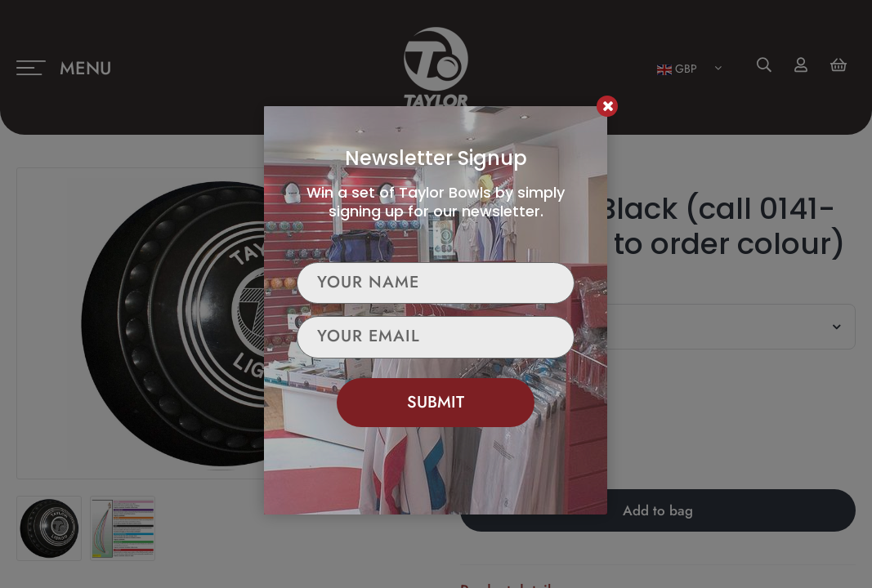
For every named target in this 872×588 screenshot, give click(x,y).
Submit (436, 402)
